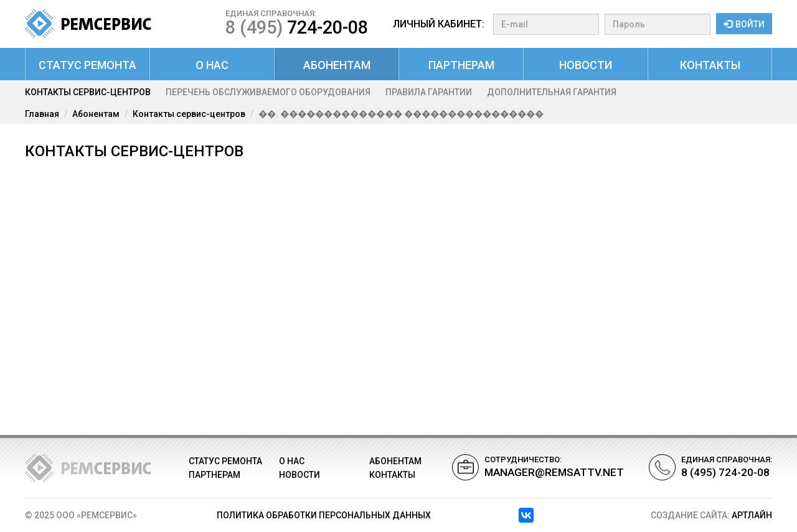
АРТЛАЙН (752, 515)
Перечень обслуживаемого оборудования (268, 92)
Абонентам (337, 65)
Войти (744, 24)
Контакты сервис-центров (88, 92)
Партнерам (461, 65)
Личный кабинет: (439, 24)
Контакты (710, 65)
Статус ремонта (87, 65)
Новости (586, 65)
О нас (212, 65)
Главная (42, 114)
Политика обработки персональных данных (324, 515)
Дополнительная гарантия (552, 92)
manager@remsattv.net (554, 472)
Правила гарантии (429, 92)
